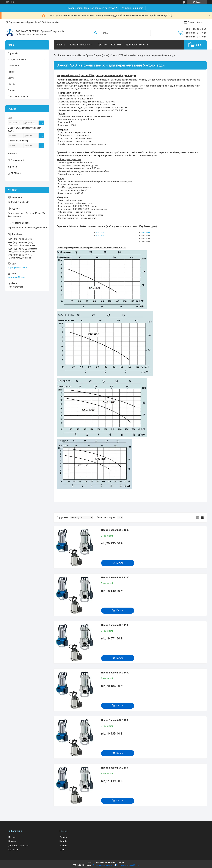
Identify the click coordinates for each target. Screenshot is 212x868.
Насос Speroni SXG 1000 (115, 530)
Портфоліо (13, 53)
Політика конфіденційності (128, 865)
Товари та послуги (80, 45)
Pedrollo (63, 841)
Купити (120, 563)
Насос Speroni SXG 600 (114, 768)
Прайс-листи (14, 66)
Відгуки (11, 90)
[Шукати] (96, 33)
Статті (11, 78)
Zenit (62, 850)
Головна (61, 45)
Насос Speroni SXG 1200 (115, 578)
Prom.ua (120, 862)
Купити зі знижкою (132, 8)
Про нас (102, 45)
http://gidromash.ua (17, 268)
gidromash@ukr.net (17, 277)
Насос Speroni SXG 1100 (115, 625)
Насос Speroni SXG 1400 (115, 673)
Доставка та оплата (137, 45)
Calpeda (63, 837)
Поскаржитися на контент (104, 865)
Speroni (63, 846)
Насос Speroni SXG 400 (114, 720)
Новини (11, 72)
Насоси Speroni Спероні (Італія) (94, 55)
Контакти (116, 45)
